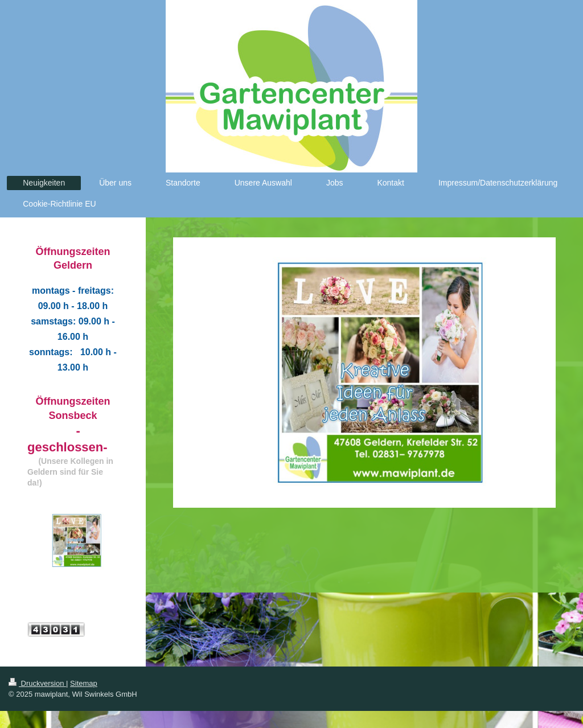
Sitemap (84, 683)
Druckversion (37, 683)
